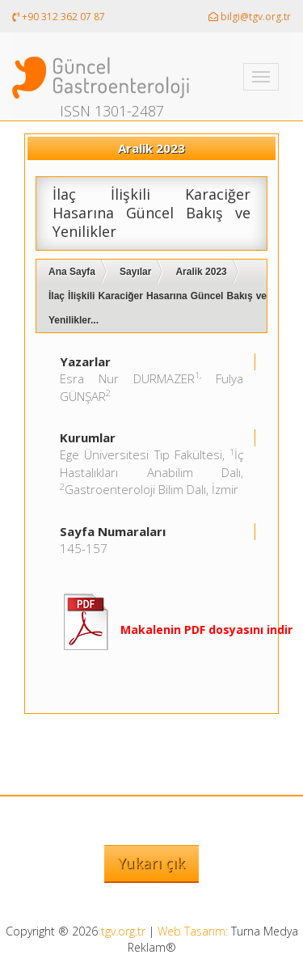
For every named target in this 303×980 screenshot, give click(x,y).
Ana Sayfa (72, 272)
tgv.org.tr (123, 931)
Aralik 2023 (201, 272)
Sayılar (135, 272)
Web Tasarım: (193, 931)
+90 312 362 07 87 (59, 17)
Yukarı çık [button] (151, 863)
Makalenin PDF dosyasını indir (206, 629)
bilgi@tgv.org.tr (250, 17)
